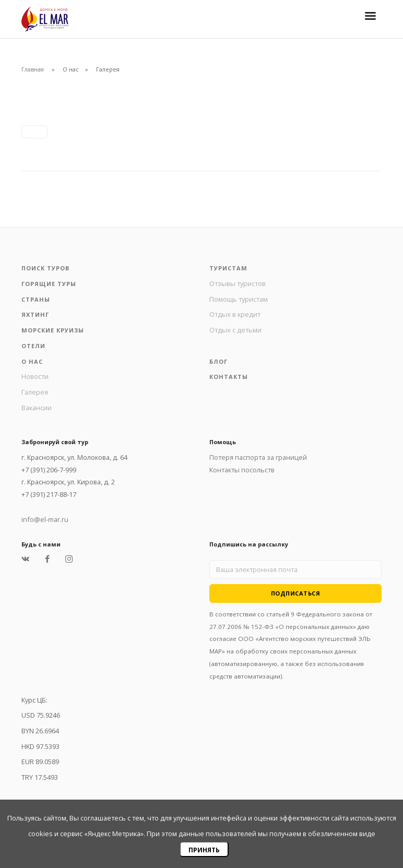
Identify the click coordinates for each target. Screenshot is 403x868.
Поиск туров (45, 268)
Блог (218, 361)
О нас (32, 361)
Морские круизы (53, 330)
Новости (35, 376)
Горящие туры (49, 284)
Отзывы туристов (238, 283)
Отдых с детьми (235, 330)
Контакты (229, 377)
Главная (33, 69)
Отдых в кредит (235, 314)
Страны (36, 299)
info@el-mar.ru (45, 519)
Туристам (228, 268)
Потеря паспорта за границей (258, 457)
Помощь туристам (239, 299)
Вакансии (37, 408)
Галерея (35, 392)
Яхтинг (35, 314)
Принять (204, 850)
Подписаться (296, 593)
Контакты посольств (242, 470)
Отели (33, 346)
